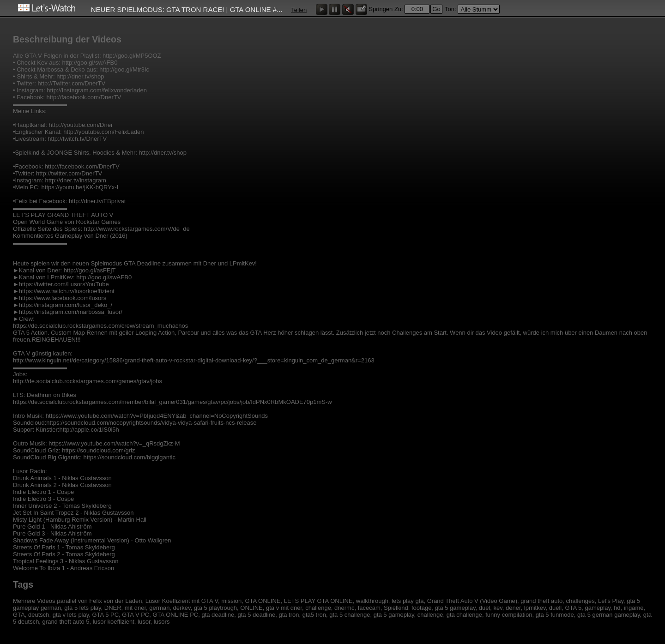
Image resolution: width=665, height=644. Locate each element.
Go (436, 9)
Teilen (299, 9)
